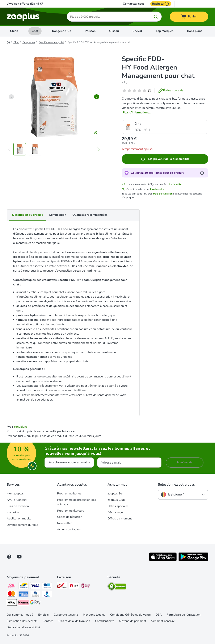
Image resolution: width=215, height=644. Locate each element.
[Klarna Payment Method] (24, 603)
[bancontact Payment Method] (24, 586)
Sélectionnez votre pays (176, 485)
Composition (58, 215)
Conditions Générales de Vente (130, 615)
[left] (11, 97)
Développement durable (22, 525)
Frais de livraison (18, 506)
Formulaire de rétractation (184, 615)
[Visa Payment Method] (35, 586)
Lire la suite (175, 184)
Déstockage (115, 512)
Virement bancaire (163, 621)
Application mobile (19, 518)
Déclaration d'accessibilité (23, 627)
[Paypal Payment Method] (47, 595)
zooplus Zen (115, 494)
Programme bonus (69, 494)
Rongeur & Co (62, 31)
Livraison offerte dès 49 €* (25, 4)
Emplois (43, 615)
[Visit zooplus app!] (163, 560)
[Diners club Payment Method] (35, 595)
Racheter (161, 4)
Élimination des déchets (22, 621)
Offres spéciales (118, 506)
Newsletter (64, 523)
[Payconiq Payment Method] (12, 586)
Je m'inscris (185, 462)
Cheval (137, 31)
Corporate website (66, 615)
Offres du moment (120, 518)
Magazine (13, 512)
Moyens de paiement (133, 621)
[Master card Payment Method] (12, 595)
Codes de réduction (70, 517)
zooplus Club (116, 500)
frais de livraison (163, 194)
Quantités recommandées (90, 215)
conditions (21, 427)
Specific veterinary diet (51, 42)
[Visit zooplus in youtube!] (19, 557)
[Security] (117, 587)
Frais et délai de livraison (74, 621)
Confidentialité (105, 621)
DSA (159, 615)
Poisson (90, 31)
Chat (35, 31)
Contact (48, 621)
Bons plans (195, 31)
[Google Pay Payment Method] (35, 603)
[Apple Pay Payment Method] (12, 603)
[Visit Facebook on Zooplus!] (9, 557)
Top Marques (165, 31)
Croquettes (29, 42)
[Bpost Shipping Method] (62, 586)
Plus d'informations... (137, 112)
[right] (97, 97)
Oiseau (114, 31)
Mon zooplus (15, 494)
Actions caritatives (69, 529)
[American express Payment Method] (24, 595)
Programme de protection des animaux (77, 502)
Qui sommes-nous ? (20, 615)
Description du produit (27, 215)
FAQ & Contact (17, 500)
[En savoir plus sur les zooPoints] (202, 173)
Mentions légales (94, 615)
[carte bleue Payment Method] (47, 586)
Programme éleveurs (71, 511)
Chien (14, 31)
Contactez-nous (134, 4)
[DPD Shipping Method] (74, 586)
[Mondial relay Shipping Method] (86, 586)
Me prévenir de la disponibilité (165, 159)
